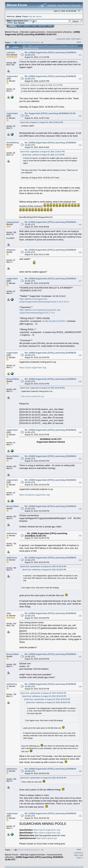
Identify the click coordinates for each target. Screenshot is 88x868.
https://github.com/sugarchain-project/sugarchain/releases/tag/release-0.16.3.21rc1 (44, 300)
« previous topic (63, 39)
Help (20, 26)
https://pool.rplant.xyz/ (47, 838)
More (50, 26)
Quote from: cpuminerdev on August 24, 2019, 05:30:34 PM (43, 566)
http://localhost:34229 (55, 321)
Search (27, 26)
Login (34, 26)
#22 (80, 79)
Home (12, 26)
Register (42, 26)
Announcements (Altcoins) (59, 32)
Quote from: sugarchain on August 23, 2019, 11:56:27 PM (42, 152)
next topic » (77, 39)
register (39, 16)
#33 (80, 509)
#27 (80, 281)
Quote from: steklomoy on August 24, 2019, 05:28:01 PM (44, 570)
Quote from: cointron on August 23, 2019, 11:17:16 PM (41, 85)
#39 (80, 771)
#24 (80, 145)
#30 (80, 432)
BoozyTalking (13, 379)
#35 (80, 560)
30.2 (15, 23)
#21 (80, 55)
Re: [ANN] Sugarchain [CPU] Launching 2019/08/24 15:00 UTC (46, 535)
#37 (80, 657)
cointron (11, 52)
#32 (80, 483)
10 (30, 42)
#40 (80, 816)
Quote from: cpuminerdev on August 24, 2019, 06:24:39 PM (43, 778)
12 (35, 42)
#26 (80, 252)
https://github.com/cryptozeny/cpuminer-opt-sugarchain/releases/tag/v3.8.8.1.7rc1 (40, 311)
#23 (80, 116)
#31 (80, 459)
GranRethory (13, 143)
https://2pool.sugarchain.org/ (47, 833)
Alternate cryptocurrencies (33, 32)
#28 (80, 355)
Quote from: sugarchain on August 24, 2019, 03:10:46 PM (42, 388)
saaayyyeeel (13, 222)
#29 (80, 382)
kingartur (11, 250)
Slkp (9, 613)
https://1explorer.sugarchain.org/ (35, 495)
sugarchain (12, 76)
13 (38, 42)
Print (79, 42)
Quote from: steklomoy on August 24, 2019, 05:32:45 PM (44, 696)
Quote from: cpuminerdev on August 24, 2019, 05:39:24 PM (43, 693)
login (31, 16)
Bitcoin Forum (11, 32)
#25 (80, 225)
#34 (80, 536)
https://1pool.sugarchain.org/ (33, 368)
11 (32, 42)
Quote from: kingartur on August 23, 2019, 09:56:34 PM (42, 122)
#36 (80, 616)
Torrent (21, 23)
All (42, 42)
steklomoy (12, 533)
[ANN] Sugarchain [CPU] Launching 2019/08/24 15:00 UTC (42, 33)
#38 (80, 687)
